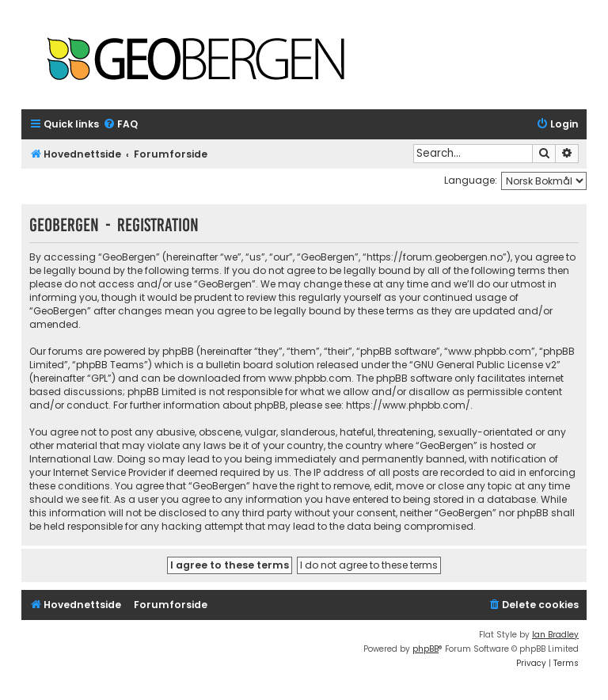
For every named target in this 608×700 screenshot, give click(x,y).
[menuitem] (120, 125)
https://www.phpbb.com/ (408, 405)
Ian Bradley (555, 635)
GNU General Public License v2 (485, 365)
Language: (471, 180)
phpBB (426, 649)
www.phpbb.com (310, 378)
